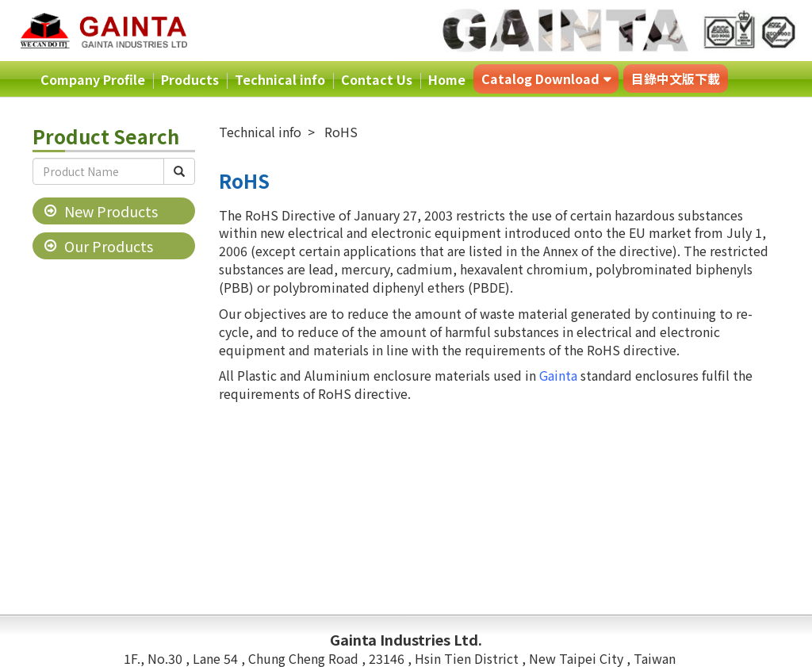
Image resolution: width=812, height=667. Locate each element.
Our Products (109, 246)
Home (447, 79)
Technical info (280, 79)
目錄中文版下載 (676, 79)
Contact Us (377, 79)
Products (190, 79)
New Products (111, 211)
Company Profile (93, 79)
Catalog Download (540, 79)
